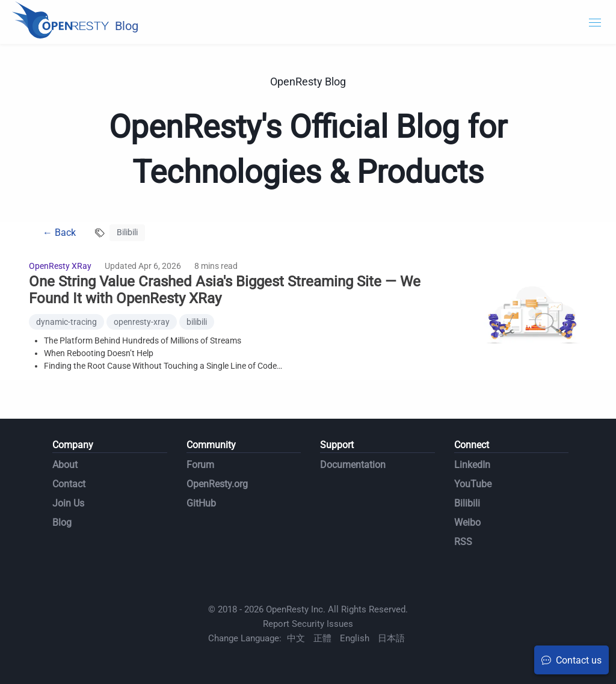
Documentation (353, 465)
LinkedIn (472, 465)
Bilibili (467, 503)
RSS (463, 542)
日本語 (391, 638)
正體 (322, 638)
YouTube (473, 484)
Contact (69, 484)
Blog (62, 522)
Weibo (467, 522)
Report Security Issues (308, 624)
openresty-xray (142, 322)
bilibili (197, 322)
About (65, 465)
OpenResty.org (217, 484)
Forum (200, 465)
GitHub (201, 503)
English (355, 638)
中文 (296, 638)
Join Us (68, 503)
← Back (59, 233)
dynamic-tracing (66, 322)
